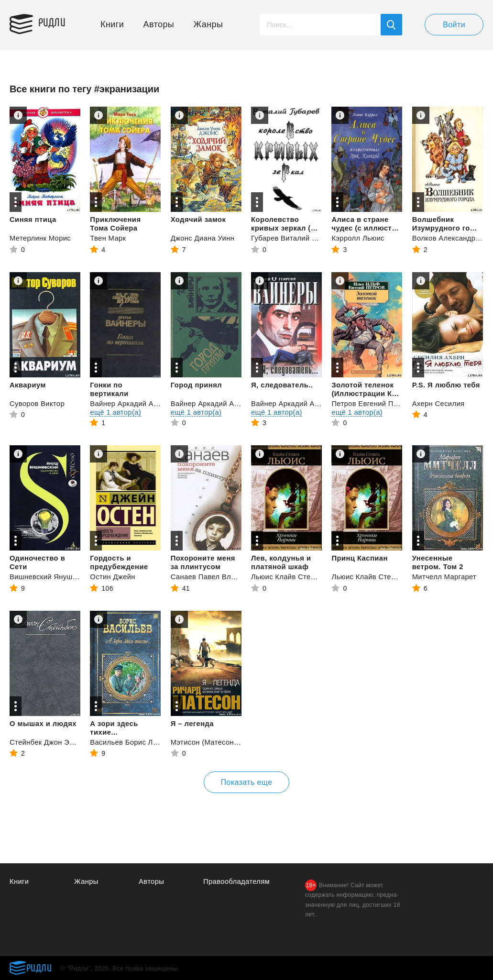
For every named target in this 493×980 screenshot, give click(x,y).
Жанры (208, 24)
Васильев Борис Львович (134, 742)
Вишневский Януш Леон (51, 577)
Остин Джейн (113, 577)
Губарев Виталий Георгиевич (301, 238)
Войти (454, 25)
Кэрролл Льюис (358, 238)
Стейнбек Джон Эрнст (48, 742)
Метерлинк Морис (41, 238)
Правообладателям (237, 881)
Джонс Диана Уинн (203, 238)
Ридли (55, 22)
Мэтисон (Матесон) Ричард (218, 742)
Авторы (159, 24)
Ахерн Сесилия (439, 403)
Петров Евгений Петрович (377, 403)
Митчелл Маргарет (445, 577)
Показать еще (246, 782)
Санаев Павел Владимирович (223, 577)
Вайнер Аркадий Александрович (146, 403)
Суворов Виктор (38, 403)
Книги (112, 24)
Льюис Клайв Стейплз (289, 577)
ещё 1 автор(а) (116, 412)
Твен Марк (108, 238)
